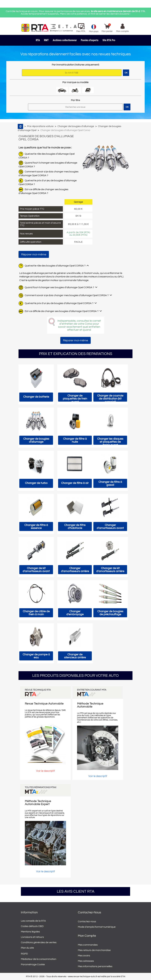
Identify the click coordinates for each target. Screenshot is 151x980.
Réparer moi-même (34, 254)
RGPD (24, 954)
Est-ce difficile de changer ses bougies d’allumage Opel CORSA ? (62, 311)
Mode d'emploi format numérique (97, 927)
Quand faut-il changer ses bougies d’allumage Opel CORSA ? (59, 287)
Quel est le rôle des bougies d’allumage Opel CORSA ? (55, 266)
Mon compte (87, 936)
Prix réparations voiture (40, 126)
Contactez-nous (87, 921)
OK (127, 107)
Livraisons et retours (32, 937)
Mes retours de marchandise (94, 950)
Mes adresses (86, 961)
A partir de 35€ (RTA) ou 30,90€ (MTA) (78, 234)
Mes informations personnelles (95, 966)
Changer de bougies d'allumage (76, 126)
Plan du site (27, 948)
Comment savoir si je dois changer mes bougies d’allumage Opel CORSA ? (67, 295)
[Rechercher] (75, 107)
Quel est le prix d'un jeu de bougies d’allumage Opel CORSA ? (59, 303)
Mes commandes (88, 945)
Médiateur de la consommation (39, 959)
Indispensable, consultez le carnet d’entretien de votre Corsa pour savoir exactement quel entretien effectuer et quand (79, 325)
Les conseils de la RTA (33, 921)
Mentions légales (30, 932)
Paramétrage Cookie (33, 964)
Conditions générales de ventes (39, 942)
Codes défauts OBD (32, 926)
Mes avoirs (84, 956)
